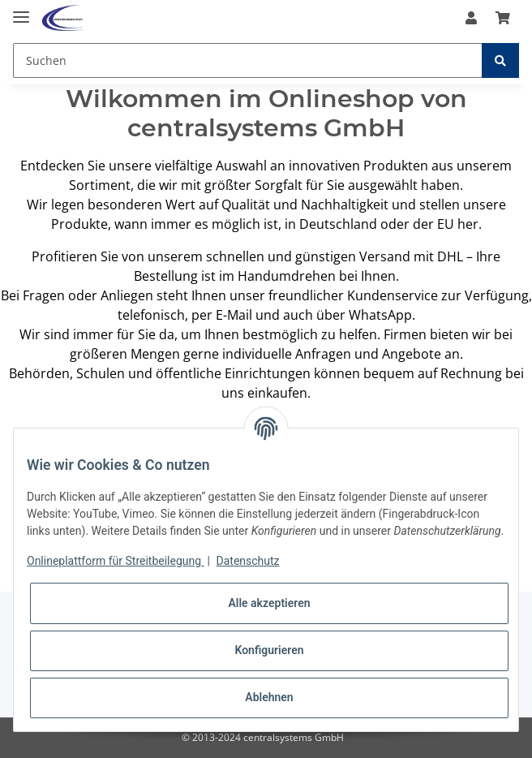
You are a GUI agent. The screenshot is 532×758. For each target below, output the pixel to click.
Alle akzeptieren (269, 603)
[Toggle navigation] (21, 10)
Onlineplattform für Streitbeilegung (116, 561)
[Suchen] (248, 60)
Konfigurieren (269, 650)
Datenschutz (248, 561)
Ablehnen (269, 697)
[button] (471, 18)
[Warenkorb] (503, 18)
